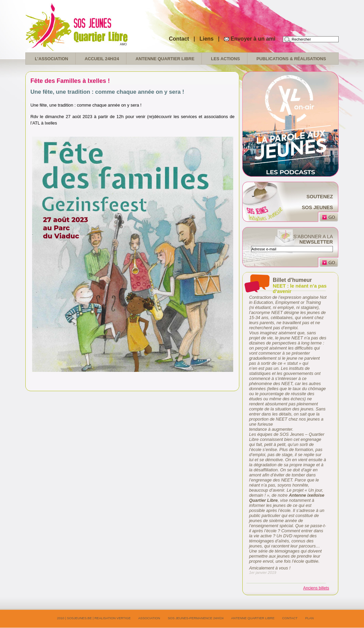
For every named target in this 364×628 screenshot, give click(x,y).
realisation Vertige (112, 618)
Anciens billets (316, 588)
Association (149, 618)
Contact (179, 39)
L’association (52, 59)
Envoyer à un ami (253, 39)
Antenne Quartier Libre (165, 59)
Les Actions (225, 59)
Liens (207, 39)
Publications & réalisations (291, 59)
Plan (309, 618)
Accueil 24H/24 (102, 59)
